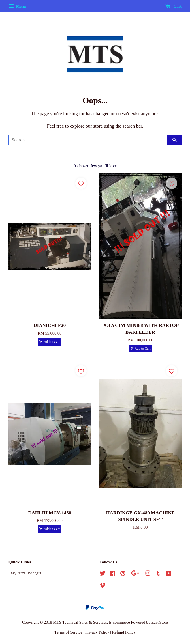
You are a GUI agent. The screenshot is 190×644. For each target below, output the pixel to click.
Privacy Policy (97, 632)
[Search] (88, 140)
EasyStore (160, 622)
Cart (173, 6)
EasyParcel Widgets (25, 573)
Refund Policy (124, 632)
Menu (17, 6)
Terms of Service (68, 632)
